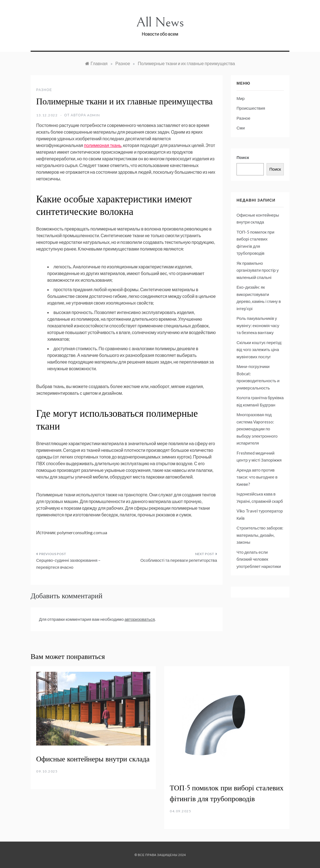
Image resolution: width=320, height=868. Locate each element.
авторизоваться (140, 619)
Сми (241, 128)
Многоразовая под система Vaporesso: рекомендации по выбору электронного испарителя (257, 429)
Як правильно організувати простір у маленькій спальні (258, 270)
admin (94, 115)
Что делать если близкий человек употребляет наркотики (259, 559)
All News (160, 22)
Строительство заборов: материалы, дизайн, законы (260, 535)
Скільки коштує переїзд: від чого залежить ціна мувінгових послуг (259, 350)
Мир (241, 98)
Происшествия (251, 108)
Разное (44, 90)
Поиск (243, 157)
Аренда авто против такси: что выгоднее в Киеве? (257, 477)
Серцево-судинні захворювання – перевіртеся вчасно (68, 564)
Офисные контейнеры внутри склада (93, 759)
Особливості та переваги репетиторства (179, 560)
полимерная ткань (103, 145)
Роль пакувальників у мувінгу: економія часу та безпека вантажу (258, 325)
